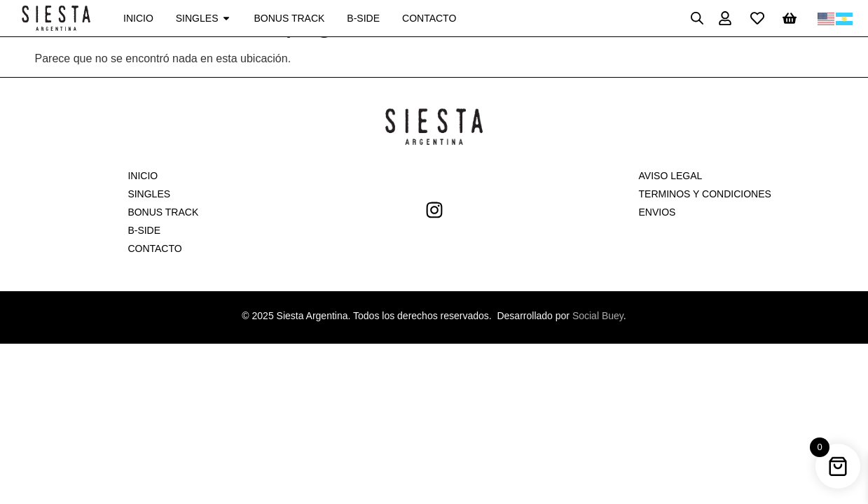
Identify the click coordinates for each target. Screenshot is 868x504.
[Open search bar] (697, 18)
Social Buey (598, 316)
